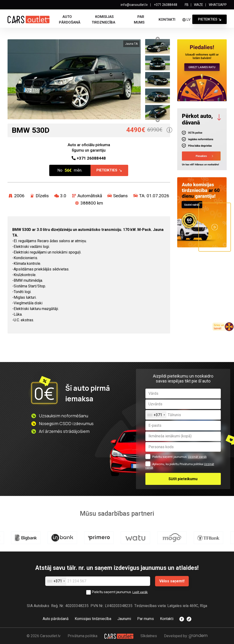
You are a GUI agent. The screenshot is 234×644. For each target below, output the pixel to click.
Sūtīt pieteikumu (183, 480)
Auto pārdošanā (70, 20)
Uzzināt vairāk (197, 458)
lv (187, 20)
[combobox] (156, 416)
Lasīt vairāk (140, 592)
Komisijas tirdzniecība (103, 20)
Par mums (139, 20)
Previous (157, 39)
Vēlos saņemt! (172, 582)
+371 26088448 (165, 5)
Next (157, 120)
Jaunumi (124, 619)
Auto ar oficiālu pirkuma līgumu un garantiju (89, 148)
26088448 (89, 159)
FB (187, 5)
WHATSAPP (218, 5)
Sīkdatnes (149, 636)
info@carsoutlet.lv (134, 5)
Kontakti (167, 20)
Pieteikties (208, 19)
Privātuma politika (82, 636)
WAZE (199, 5)
